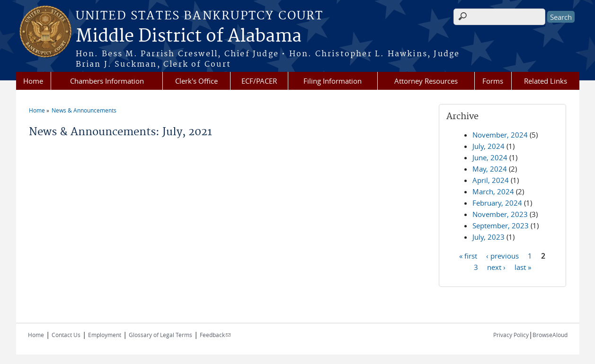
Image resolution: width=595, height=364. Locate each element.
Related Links (546, 81)
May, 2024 (490, 169)
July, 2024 (488, 146)
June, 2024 (490, 157)
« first (468, 255)
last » (523, 267)
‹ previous (502, 255)
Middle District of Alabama (189, 36)
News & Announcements (84, 110)
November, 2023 (500, 214)
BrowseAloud (550, 335)
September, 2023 (501, 225)
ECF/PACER (259, 81)
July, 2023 (488, 237)
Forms (493, 81)
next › (496, 267)
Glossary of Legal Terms (160, 335)
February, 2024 (497, 203)
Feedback (215, 335)
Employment (105, 335)
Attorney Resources (426, 81)
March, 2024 (493, 191)
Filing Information (333, 81)
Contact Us (66, 335)
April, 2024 (491, 180)
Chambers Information (107, 81)
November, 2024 (500, 135)
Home (33, 81)
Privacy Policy (511, 335)
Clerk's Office (196, 81)
